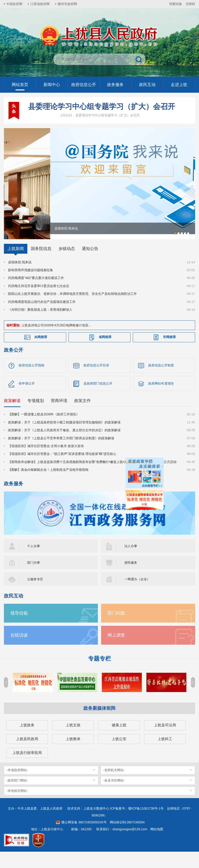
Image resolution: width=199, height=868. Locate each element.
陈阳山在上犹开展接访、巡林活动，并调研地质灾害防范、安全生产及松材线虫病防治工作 (72, 308)
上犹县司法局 (165, 740)
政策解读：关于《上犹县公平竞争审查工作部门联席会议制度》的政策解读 (61, 453)
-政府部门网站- (17, 795)
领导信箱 (19, 628)
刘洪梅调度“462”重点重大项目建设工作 (36, 293)
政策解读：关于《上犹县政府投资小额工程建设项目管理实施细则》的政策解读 (64, 437)
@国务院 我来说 (20, 277)
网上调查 (116, 650)
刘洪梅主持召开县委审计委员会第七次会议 (39, 301)
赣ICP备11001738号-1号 (146, 823)
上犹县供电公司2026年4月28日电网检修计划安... (56, 340)
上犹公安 (119, 754)
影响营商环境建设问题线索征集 (31, 285)
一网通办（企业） (137, 594)
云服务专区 (35, 594)
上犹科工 (165, 754)
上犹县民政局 (27, 754)
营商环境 (59, 415)
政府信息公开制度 (161, 380)
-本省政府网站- (17, 785)
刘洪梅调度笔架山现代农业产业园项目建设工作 (42, 316)
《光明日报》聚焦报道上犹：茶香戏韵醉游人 (40, 324)
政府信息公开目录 (96, 380)
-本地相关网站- (17, 805)
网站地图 (157, 844)
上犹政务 (27, 740)
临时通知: (13, 340)
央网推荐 (41, 352)
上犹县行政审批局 (27, 767)
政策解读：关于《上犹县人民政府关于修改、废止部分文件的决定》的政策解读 (64, 445)
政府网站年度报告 (161, 398)
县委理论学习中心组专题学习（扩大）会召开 (102, 106)
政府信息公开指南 (31, 380)
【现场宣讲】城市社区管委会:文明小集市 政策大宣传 (46, 461)
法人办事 (131, 561)
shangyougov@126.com (130, 844)
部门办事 (34, 577)
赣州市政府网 (67, 4)
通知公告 (90, 263)
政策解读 (12, 415)
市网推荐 (169, 352)
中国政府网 (14, 4)
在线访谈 (19, 650)
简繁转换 (176, 4)
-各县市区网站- (114, 795)
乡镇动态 (67, 263)
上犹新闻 (16, 263)
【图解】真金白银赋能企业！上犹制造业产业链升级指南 (48, 484)
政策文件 (82, 415)
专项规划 (36, 415)
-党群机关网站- (114, 785)
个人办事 (34, 561)
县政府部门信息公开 (98, 398)
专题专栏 (99, 673)
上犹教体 (73, 754)
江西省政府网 (40, 4)
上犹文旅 (73, 740)
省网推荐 (105, 352)
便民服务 (131, 577)
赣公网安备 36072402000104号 (84, 837)
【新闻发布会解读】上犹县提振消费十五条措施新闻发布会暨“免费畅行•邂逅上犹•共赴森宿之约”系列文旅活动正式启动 (92, 477)
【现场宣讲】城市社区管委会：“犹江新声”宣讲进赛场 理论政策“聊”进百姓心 (62, 468)
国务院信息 (41, 263)
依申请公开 (27, 398)
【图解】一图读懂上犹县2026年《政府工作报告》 (44, 429)
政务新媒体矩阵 (99, 723)
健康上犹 (119, 740)
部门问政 (116, 628)
